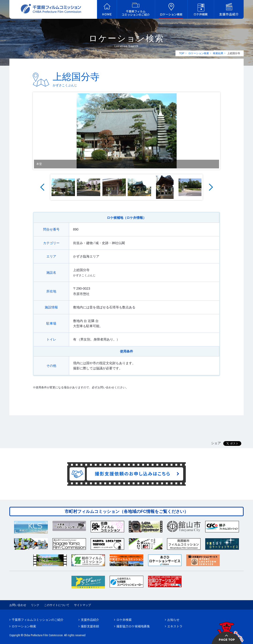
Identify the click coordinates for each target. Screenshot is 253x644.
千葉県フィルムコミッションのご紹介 (38, 620)
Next (211, 187)
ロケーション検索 (199, 53)
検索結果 (218, 53)
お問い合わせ (18, 605)
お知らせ (173, 620)
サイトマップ (82, 605)
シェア (216, 443)
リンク (35, 605)
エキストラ (175, 626)
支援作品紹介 (90, 620)
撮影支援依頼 (90, 626)
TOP (182, 53)
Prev (42, 187)
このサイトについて (57, 605)
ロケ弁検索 (124, 620)
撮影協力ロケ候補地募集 (133, 626)
